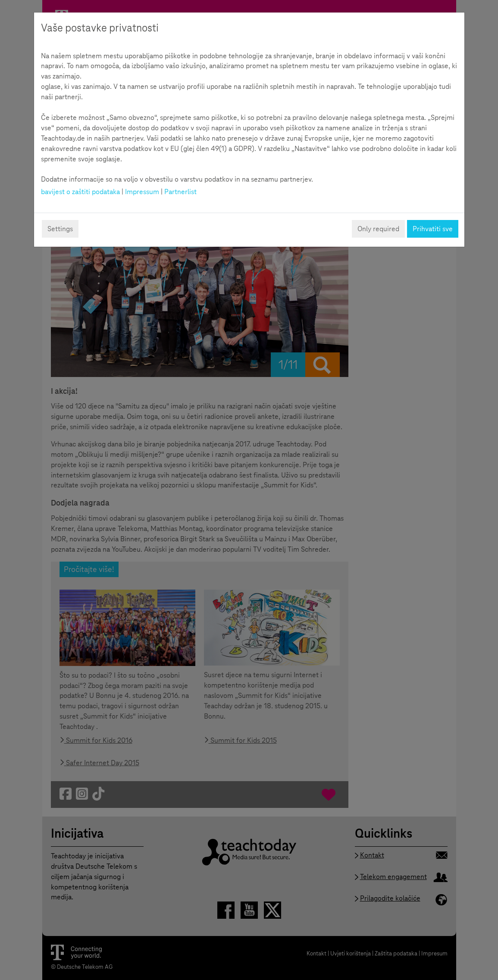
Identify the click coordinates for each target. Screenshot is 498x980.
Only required (378, 229)
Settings (60, 229)
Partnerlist (180, 192)
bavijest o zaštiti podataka (80, 192)
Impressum (142, 192)
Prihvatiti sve (433, 229)
